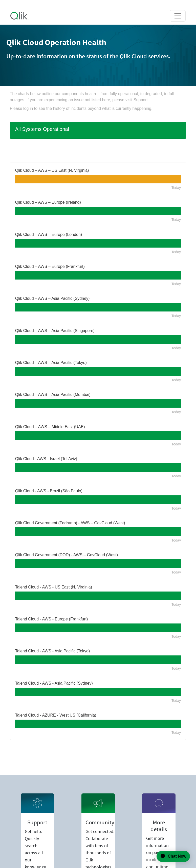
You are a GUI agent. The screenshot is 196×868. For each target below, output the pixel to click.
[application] (170, 856)
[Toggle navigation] (178, 16)
